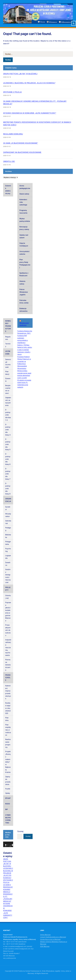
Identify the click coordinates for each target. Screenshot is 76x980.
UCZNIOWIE (8, 353)
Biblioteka (8, 536)
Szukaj (20, 831)
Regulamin (8, 338)
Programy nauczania (23, 212)
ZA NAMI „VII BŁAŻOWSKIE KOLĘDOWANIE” (21, 143)
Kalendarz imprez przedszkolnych (8, 692)
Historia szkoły (22, 283)
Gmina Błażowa (45, 935)
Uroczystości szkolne (24, 253)
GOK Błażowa (45, 946)
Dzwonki (8, 380)
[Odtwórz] (6, 845)
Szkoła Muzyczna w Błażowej (50, 939)
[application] (8, 844)
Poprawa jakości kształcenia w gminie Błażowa (8, 612)
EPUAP (8, 798)
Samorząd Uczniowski (8, 363)
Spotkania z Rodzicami (24, 274)
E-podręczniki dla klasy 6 (8, 459)
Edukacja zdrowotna (23, 310)
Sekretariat (8, 522)
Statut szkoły (24, 194)
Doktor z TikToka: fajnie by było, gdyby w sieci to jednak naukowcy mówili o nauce (25, 350)
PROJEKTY (8, 589)
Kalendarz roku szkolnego (23, 202)
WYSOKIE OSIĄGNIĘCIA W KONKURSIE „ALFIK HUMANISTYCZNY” (30, 113)
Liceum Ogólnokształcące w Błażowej (53, 937)
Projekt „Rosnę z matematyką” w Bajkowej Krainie (8, 762)
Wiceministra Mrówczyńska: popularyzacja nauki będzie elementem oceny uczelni (24, 373)
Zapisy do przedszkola (8, 780)
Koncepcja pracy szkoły (24, 228)
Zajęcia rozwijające (24, 244)
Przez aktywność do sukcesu (8, 630)
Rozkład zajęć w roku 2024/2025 (8, 708)
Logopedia (8, 557)
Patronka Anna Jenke (24, 302)
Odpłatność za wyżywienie (8, 401)
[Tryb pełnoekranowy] (13, 845)
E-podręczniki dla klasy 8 (8, 489)
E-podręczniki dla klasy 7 (8, 474)
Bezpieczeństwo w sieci (8, 389)
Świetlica (8, 564)
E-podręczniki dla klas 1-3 (8, 415)
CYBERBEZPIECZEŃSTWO (8, 819)
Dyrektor (8, 508)
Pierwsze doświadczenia (8, 665)
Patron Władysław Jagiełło (24, 292)
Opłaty (8, 793)
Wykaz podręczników (25, 220)
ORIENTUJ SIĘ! (9, 161)
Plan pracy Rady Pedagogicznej (25, 263)
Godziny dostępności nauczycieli (8, 576)
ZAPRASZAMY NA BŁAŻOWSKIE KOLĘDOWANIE (22, 152)
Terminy (8, 345)
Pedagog (8, 529)
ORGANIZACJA (8, 500)
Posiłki (8, 789)
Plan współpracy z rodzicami (8, 730)
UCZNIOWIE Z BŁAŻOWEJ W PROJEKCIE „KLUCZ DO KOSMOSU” (29, 83)
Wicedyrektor (8, 515)
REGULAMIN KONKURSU (13, 134)
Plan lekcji (7, 373)
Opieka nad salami (24, 236)
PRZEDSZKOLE (8, 678)
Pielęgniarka (8, 543)
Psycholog (8, 550)
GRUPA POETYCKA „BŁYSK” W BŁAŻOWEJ (20, 74)
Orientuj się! (8, 597)
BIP (7, 809)
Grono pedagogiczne (25, 187)
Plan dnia (7, 719)
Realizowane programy (8, 743)
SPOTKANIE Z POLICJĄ (12, 92)
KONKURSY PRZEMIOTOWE (8, 326)
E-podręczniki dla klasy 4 (8, 430)
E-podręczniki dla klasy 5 (8, 444)
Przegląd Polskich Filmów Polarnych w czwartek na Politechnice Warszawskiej (24, 361)
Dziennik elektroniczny (8, 190)
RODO (8, 804)
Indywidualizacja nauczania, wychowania (8, 648)
